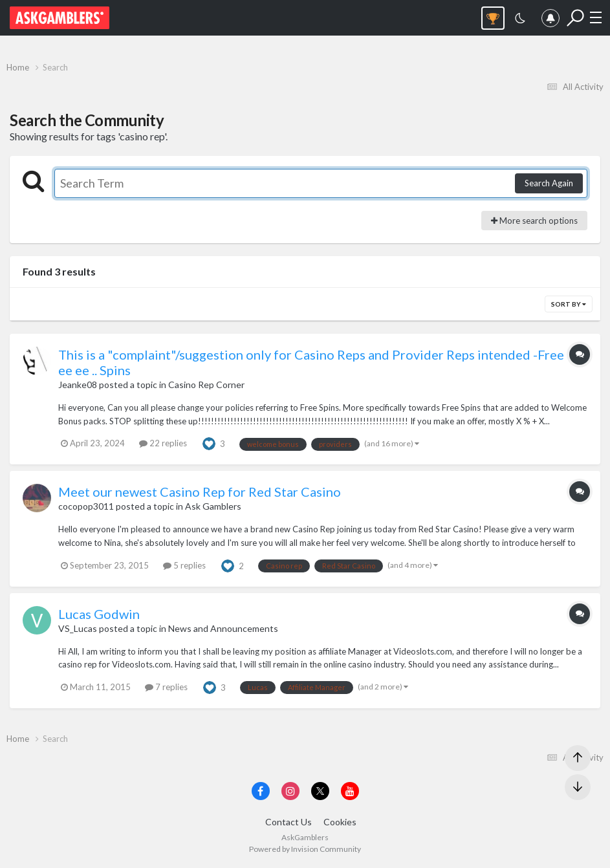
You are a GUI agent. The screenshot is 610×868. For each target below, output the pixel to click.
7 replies (166, 687)
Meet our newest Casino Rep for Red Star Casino (200, 492)
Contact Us (289, 822)
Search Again (549, 183)
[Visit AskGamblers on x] (320, 791)
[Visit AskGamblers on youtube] (350, 791)
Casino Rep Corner (206, 385)
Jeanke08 (78, 385)
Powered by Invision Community (305, 849)
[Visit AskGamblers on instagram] (290, 791)
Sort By (569, 304)
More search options (534, 221)
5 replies (184, 565)
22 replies (163, 443)
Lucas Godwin (99, 614)
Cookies (340, 822)
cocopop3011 (86, 506)
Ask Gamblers (213, 506)
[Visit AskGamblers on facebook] (261, 791)
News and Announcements (223, 628)
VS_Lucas (78, 628)
